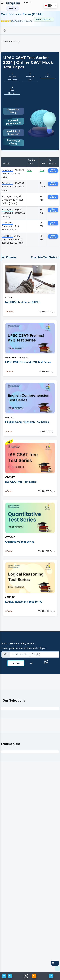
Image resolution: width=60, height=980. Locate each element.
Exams (28, 2)
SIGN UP (12, 8)
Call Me (16, 663)
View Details (53, 171)
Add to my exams (44, 19)
